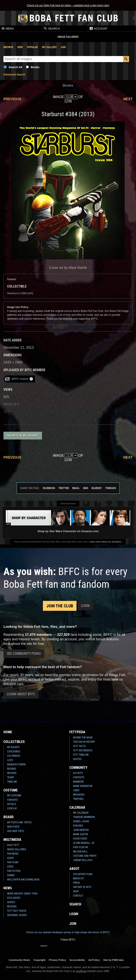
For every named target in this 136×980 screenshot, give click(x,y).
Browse (8, 47)
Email (76, 488)
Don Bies (78, 826)
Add (63, 47)
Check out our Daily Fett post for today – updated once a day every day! (68, 5)
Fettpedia (77, 732)
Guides (11, 902)
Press (76, 883)
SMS (86, 488)
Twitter (64, 488)
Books (35, 67)
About (74, 869)
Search (52, 28)
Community (78, 768)
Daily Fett (13, 845)
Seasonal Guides (17, 915)
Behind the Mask (83, 738)
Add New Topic (16, 831)
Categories (14, 752)
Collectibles (14, 742)
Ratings (12, 769)
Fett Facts (79, 746)
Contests (79, 777)
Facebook (49, 488)
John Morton (81, 830)
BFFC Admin (19, 379)
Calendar (77, 807)
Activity (78, 773)
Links (76, 790)
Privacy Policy (57, 960)
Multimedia (12, 840)
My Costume (14, 796)
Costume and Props (85, 856)
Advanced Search (14, 75)
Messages (79, 795)
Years (10, 777)
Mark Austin (80, 834)
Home (8, 732)
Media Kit (79, 878)
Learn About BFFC (21, 694)
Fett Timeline (81, 755)
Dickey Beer (80, 839)
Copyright (40, 960)
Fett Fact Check (17, 911)
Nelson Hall (80, 852)
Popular (32, 47)
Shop (76, 891)
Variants (12, 800)
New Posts (13, 827)
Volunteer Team (83, 874)
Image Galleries (17, 849)
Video (10, 867)
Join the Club (60, 606)
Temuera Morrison (84, 817)
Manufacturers (16, 764)
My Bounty (13, 747)
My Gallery (49, 47)
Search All (15, 67)
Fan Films (13, 862)
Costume (11, 790)
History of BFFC (82, 887)
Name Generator (83, 786)
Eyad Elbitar (81, 847)
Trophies (78, 799)
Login (85, 606)
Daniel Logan (81, 821)
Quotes (77, 759)
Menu (8, 28)
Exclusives (14, 898)
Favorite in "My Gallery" (23, 435)
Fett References (83, 750)
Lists (10, 760)
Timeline (12, 782)
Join (73, 924)
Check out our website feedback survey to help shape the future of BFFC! (68, 932)
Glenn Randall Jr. (84, 843)
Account (98, 28)
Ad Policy (94, 960)
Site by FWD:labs (113, 960)
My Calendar (81, 813)
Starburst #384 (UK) (20, 293)
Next (128, 99)
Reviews (12, 773)
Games (11, 875)
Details (12, 804)
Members (78, 782)
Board (9, 817)
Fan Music (13, 854)
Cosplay (12, 808)
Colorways (14, 756)
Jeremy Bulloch (83, 860)
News (8, 888)
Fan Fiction (14, 871)
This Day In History (84, 742)
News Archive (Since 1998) (22, 894)
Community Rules (19, 960)
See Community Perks (24, 654)
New (20, 47)
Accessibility (77, 960)
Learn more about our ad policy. (105, 542)
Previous (12, 99)
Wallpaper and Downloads (23, 880)
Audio (10, 858)
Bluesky (97, 488)
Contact (78, 896)
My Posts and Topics (19, 822)
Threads (111, 488)
